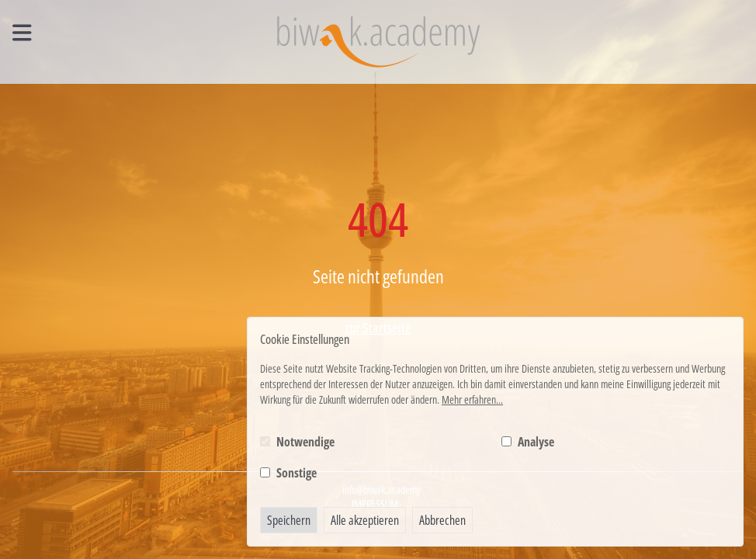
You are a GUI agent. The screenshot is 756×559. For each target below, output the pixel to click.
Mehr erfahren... (472, 399)
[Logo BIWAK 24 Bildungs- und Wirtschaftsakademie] (378, 42)
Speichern (289, 520)
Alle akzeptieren (365, 520)
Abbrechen (442, 520)
